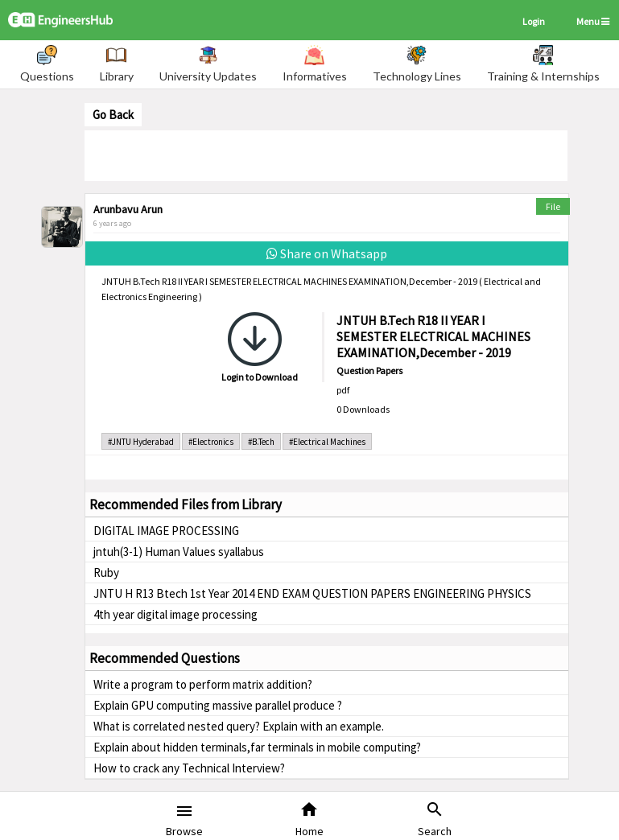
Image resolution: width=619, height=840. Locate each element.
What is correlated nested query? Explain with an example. (239, 726)
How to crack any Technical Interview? (189, 768)
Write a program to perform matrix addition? (203, 684)
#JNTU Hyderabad (141, 442)
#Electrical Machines (327, 442)
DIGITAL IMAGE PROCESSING (166, 531)
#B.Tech (261, 442)
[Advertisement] (326, 154)
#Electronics (211, 442)
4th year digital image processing (175, 614)
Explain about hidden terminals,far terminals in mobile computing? (257, 747)
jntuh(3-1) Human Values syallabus (179, 552)
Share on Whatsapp (327, 253)
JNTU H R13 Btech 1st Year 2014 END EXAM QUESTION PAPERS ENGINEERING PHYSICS (312, 593)
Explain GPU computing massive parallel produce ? (218, 705)
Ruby (106, 572)
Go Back (113, 115)
